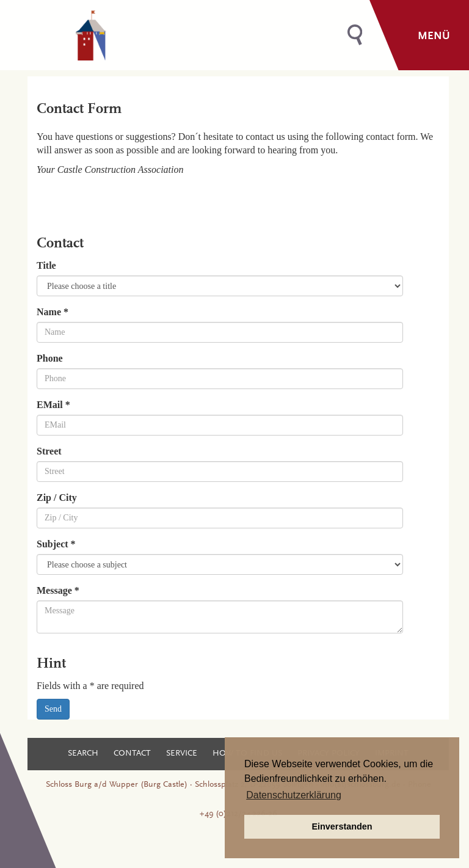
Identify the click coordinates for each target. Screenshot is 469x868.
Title (46, 265)
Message (58, 590)
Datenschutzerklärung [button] (294, 795)
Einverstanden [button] (342, 826)
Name (53, 312)
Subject (56, 544)
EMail (53, 405)
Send (53, 709)
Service (182, 754)
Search (83, 754)
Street (49, 451)
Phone (50, 358)
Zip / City (57, 498)
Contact (132, 754)
